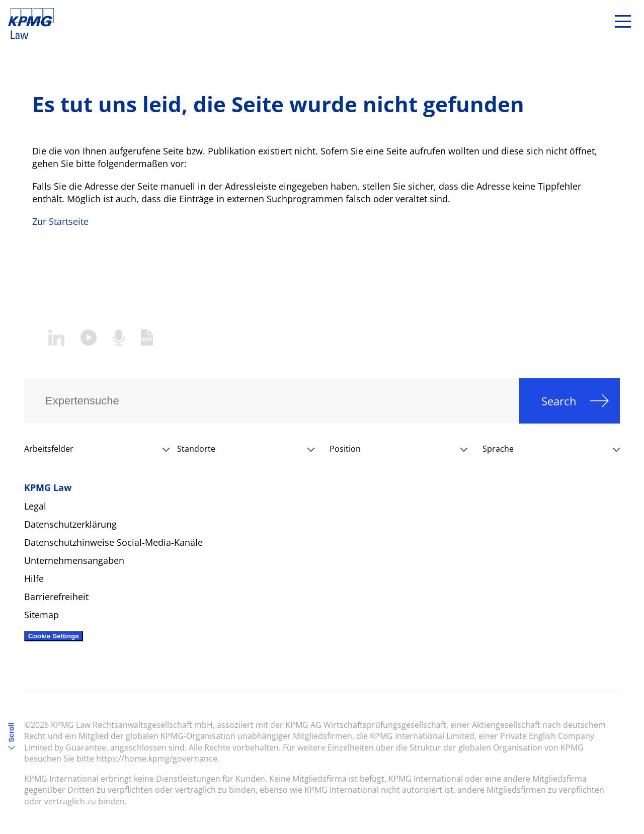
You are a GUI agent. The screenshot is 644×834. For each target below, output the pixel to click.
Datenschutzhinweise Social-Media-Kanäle (113, 542)
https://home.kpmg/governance (157, 759)
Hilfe (34, 578)
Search (559, 401)
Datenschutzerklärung (70, 524)
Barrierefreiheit (56, 597)
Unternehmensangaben (74, 560)
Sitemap (42, 615)
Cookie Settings (54, 636)
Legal (35, 506)
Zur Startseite (60, 221)
